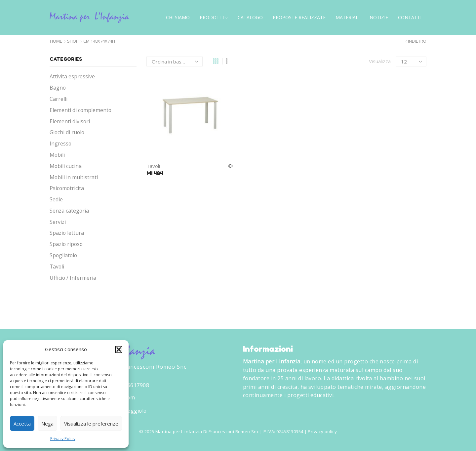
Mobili (57, 155)
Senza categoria (69, 211)
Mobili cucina (66, 166)
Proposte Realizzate (299, 17)
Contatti (410, 17)
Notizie (379, 17)
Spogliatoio (63, 255)
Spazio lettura (67, 233)
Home (56, 41)
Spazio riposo (66, 244)
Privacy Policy (63, 439)
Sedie (56, 199)
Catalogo (250, 17)
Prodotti (214, 17)
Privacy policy (322, 431)
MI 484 (155, 173)
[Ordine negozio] (175, 61)
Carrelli (59, 99)
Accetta (22, 424)
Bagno (58, 88)
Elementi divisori (70, 121)
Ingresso (60, 143)
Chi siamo (178, 17)
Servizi (58, 222)
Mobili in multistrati (74, 177)
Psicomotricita (67, 188)
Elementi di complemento (80, 110)
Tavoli (153, 166)
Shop (73, 41)
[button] (119, 349)
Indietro (417, 41)
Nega (47, 424)
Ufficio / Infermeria (73, 278)
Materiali (348, 17)
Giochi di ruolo (67, 132)
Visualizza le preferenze (91, 424)
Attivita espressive (72, 76)
